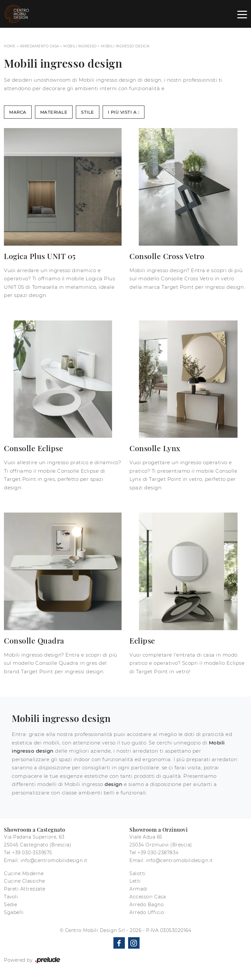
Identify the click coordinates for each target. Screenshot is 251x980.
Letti (135, 881)
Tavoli (11, 897)
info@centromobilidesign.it (54, 860)
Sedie (11, 905)
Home (10, 46)
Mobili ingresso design (125, 46)
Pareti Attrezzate (25, 889)
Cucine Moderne (24, 874)
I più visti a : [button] (124, 112)
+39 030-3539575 (32, 853)
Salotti (138, 874)
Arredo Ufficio (147, 912)
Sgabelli (14, 912)
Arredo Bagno (147, 905)
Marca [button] (18, 112)
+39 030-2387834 (158, 853)
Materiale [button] (54, 112)
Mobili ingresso (80, 46)
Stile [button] (88, 112)
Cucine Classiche (24, 881)
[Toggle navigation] (242, 14)
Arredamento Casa (40, 46)
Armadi (138, 889)
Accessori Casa (148, 897)
